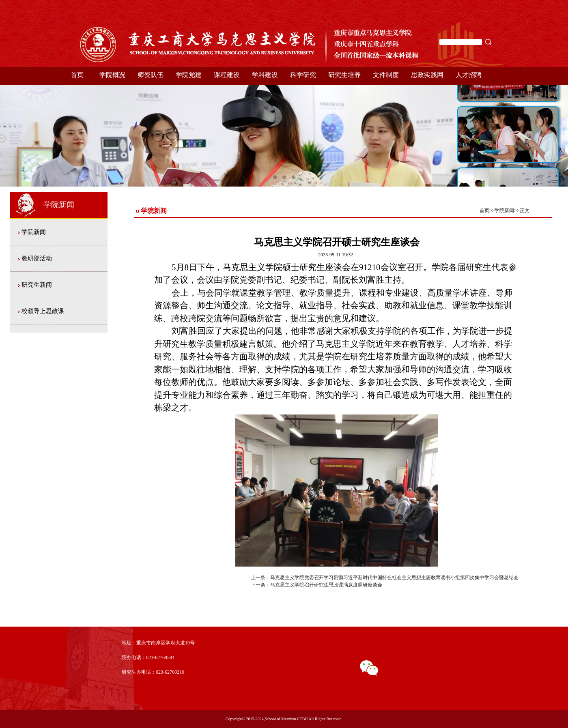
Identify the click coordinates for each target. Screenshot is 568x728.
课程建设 (227, 75)
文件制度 (386, 75)
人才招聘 (469, 75)
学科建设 (265, 75)
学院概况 (112, 75)
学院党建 (189, 75)
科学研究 (303, 75)
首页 (77, 75)
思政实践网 (427, 75)
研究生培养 (344, 75)
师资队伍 (151, 75)
